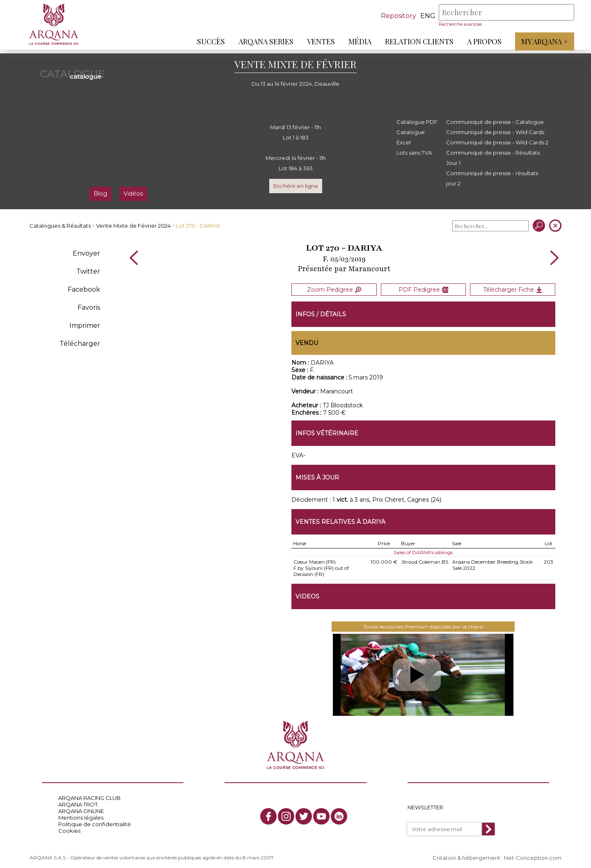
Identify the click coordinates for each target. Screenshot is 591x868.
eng (424, 16)
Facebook (84, 289)
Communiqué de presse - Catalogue (495, 122)
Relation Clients (416, 41)
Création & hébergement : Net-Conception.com (497, 854)
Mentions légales (81, 814)
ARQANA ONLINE (81, 808)
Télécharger (80, 344)
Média (356, 41)
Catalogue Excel (411, 137)
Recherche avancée (457, 24)
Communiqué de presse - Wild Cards (495, 132)
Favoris (89, 307)
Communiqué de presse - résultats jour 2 (492, 178)
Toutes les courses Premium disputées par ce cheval (423, 623)
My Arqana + (541, 41)
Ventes (317, 41)
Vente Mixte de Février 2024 (133, 226)
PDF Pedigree (423, 288)
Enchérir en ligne (296, 186)
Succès (207, 41)
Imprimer (85, 325)
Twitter (88, 271)
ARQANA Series (262, 41)
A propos (481, 41)
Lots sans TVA (414, 153)
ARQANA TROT (78, 801)
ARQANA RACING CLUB (89, 795)
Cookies (69, 827)
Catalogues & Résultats (60, 226)
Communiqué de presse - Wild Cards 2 (497, 142)
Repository (395, 16)
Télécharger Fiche (513, 288)
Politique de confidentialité (95, 821)
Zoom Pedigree (334, 288)
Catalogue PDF (417, 122)
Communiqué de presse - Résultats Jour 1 (493, 158)
